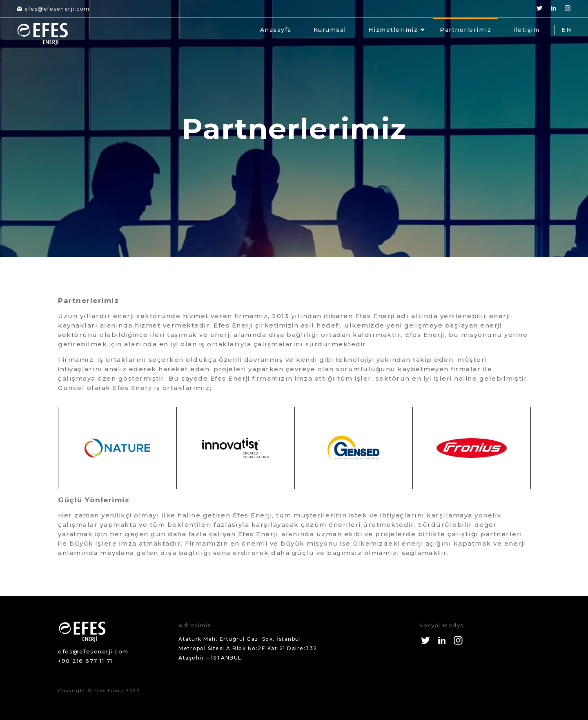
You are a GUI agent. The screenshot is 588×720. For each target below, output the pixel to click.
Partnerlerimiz (465, 30)
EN (567, 30)
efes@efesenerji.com (53, 9)
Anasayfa (276, 30)
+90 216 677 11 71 (85, 661)
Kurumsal (330, 30)
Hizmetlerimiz (393, 30)
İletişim (526, 30)
